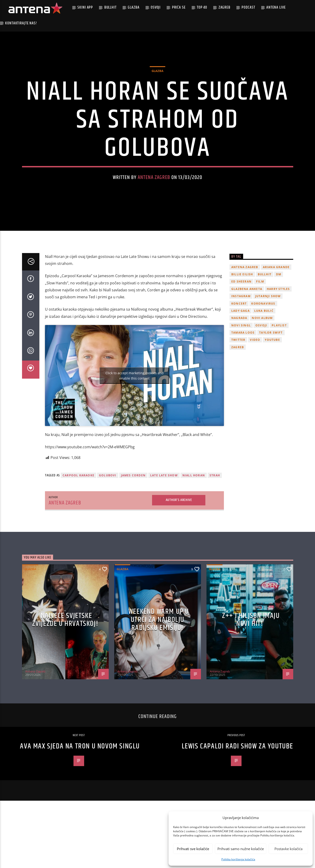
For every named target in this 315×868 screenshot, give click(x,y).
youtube (272, 355)
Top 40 (202, 7)
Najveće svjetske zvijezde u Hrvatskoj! (65, 635)
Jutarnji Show (268, 311)
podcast (248, 7)
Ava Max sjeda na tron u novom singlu (80, 762)
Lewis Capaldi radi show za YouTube (237, 762)
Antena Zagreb (154, 185)
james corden (133, 491)
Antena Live (276, 7)
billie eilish (242, 290)
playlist (279, 341)
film (260, 297)
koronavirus (263, 319)
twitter (238, 355)
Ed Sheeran (241, 297)
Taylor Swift (271, 348)
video (255, 355)
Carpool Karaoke (78, 491)
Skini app (85, 7)
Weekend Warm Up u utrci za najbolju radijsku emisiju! (159, 635)
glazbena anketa (247, 304)
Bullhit (110, 7)
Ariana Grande (276, 282)
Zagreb (224, 7)
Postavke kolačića (288, 849)
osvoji (261, 341)
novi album (262, 333)
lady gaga (240, 326)
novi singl (241, 341)
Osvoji (156, 7)
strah (215, 491)
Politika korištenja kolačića (238, 859)
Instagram (241, 311)
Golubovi (108, 491)
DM (279, 290)
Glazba (134, 7)
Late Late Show (164, 491)
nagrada (239, 333)
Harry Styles (278, 304)
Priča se (179, 7)
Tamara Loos (243, 348)
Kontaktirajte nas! (21, 23)
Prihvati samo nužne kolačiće (241, 849)
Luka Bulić (264, 326)
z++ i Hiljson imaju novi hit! (251, 635)
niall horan (194, 491)
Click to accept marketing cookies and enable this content (135, 391)
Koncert (239, 319)
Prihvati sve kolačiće (193, 849)
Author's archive (179, 515)
